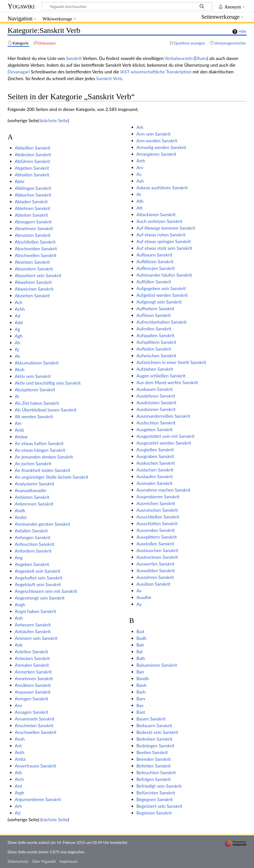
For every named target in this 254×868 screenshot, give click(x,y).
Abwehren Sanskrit (33, 282)
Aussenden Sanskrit (155, 530)
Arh (18, 806)
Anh (19, 618)
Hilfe (239, 32)
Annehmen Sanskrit (34, 678)
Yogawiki (21, 6)
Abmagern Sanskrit (33, 222)
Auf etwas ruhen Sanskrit (161, 235)
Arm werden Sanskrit (157, 141)
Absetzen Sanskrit (32, 262)
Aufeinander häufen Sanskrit (164, 275)
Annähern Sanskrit (33, 685)
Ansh (20, 739)
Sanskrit (74, 58)
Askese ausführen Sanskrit (162, 188)
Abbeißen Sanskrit (33, 148)
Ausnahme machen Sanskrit (163, 490)
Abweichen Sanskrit (34, 289)
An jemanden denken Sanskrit (44, 457)
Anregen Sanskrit (31, 699)
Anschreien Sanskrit (34, 725)
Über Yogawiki (44, 861)
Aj (17, 349)
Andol (21, 517)
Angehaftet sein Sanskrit (39, 578)
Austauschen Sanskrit (157, 550)
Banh (141, 685)
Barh (141, 692)
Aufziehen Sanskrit (155, 369)
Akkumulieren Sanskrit (37, 363)
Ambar (21, 437)
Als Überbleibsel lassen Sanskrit (46, 410)
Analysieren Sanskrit (34, 484)
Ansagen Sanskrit (31, 712)
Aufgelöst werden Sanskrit (162, 295)
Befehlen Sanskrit (153, 766)
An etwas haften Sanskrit (39, 443)
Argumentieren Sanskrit (38, 799)
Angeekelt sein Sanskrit (37, 571)
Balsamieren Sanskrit (157, 665)
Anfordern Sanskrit (33, 551)
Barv (141, 699)
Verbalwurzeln (179, 58)
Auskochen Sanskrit (155, 463)
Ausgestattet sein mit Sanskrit (165, 436)
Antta (20, 759)
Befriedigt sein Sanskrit (159, 786)
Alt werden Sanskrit (34, 416)
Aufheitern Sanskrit (155, 308)
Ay (139, 604)
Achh (20, 309)
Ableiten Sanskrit (31, 215)
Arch (19, 779)
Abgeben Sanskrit (32, 168)
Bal (139, 652)
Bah (140, 645)
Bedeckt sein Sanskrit (157, 732)
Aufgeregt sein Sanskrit (159, 302)
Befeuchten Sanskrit (156, 772)
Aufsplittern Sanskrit (156, 342)
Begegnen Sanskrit (154, 799)
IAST (125, 72)
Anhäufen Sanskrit (33, 631)
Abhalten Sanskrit (32, 175)
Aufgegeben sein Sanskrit (161, 288)
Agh (19, 336)
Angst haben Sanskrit (35, 611)
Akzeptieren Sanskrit (35, 390)
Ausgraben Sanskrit (155, 456)
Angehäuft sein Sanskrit (38, 584)
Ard (18, 786)
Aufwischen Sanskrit (156, 356)
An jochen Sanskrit (33, 463)
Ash (140, 181)
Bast (141, 712)
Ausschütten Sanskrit (157, 523)
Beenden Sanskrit (153, 759)
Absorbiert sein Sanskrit (38, 275)
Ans (18, 705)
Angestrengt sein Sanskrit (40, 598)
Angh (20, 605)
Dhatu (201, 58)
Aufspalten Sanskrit (155, 335)
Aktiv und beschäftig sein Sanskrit (48, 383)
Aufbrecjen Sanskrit (155, 268)
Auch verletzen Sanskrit (159, 221)
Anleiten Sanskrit (31, 652)
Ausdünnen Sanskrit (156, 409)
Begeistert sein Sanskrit (159, 806)
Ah (17, 343)
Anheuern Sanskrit (33, 625)
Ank (19, 645)
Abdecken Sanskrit (33, 154)
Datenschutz (18, 861)
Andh (20, 511)
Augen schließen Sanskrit (161, 376)
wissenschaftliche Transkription (161, 72)
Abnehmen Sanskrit (34, 228)
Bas (140, 705)
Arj (18, 813)
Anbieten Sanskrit (32, 497)
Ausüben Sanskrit (153, 584)
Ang (19, 558)
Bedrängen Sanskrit (155, 746)
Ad (17, 316)
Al (17, 396)
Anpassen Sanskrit (33, 692)
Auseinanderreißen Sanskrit (163, 416)
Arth (141, 161)
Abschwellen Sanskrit (36, 255)
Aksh (20, 369)
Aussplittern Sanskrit (156, 537)
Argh (19, 793)
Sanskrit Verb (109, 78)
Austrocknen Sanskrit (157, 557)
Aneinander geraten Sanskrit (42, 524)
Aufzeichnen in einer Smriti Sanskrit (171, 362)
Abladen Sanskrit (31, 202)
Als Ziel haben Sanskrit (37, 403)
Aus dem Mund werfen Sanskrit (167, 382)
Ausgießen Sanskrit (155, 450)
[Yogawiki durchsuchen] (127, 6)
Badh (141, 638)
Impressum (69, 861)
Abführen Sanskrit (32, 161)
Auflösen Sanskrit (153, 315)
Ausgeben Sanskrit (154, 429)
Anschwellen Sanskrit (36, 732)
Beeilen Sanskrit (152, 752)
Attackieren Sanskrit (156, 214)
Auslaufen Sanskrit (154, 476)
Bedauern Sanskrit (154, 725)
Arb (18, 772)
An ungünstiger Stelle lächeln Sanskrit (51, 477)
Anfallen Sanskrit (31, 531)
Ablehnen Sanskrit (32, 208)
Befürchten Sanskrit (156, 793)
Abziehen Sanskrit (32, 296)
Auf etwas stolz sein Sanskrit (164, 248)
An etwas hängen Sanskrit (40, 450)
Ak (17, 356)
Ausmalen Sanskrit (154, 483)
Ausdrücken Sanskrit (156, 403)
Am (18, 423)
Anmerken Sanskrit (33, 672)
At (139, 194)
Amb (19, 430)
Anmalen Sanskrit (32, 665)
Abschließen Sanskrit (35, 242)
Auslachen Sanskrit (155, 470)
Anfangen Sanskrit (33, 537)
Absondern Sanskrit (34, 269)
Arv (140, 167)
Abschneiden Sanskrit (36, 249)
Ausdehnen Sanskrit (156, 396)
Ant (18, 746)
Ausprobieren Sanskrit (158, 497)
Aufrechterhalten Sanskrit (161, 322)
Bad (140, 631)
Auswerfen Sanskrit (155, 564)
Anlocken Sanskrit (32, 658)
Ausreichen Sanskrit (156, 503)
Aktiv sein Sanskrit (33, 376)
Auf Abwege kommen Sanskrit (166, 228)
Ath (140, 201)
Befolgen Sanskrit (153, 779)
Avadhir (144, 597)
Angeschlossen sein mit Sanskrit (46, 591)
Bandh (143, 678)
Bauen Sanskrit (151, 719)
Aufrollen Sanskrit (154, 329)
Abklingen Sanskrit (33, 188)
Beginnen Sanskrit (154, 813)
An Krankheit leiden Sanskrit (42, 470)
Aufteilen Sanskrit (154, 349)
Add (19, 322)
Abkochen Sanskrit (33, 195)
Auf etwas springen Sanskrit (164, 241)
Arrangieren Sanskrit (156, 154)
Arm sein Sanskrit (153, 134)
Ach (19, 302)
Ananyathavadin (30, 490)
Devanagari (19, 72)
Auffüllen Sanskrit (154, 282)
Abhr (20, 181)
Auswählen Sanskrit (155, 570)
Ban (140, 672)
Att (139, 208)
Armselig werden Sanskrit (161, 147)
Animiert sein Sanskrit (36, 638)
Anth (20, 752)
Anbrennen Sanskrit (34, 504)
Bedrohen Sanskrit (154, 739)
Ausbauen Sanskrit (154, 389)
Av (139, 591)
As (139, 174)
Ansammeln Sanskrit (35, 719)
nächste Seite (55, 120)
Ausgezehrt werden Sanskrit (164, 443)
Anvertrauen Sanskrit (35, 766)
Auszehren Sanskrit (155, 577)
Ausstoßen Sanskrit (155, 544)
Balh (141, 658)
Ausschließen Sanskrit (158, 517)
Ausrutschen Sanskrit (157, 510)
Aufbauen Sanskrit (154, 255)
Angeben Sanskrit (32, 564)
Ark (140, 127)
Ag (17, 329)
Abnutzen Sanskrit (33, 235)
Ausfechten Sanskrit (156, 423)
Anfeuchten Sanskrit (35, 544)
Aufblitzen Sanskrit (155, 261)
